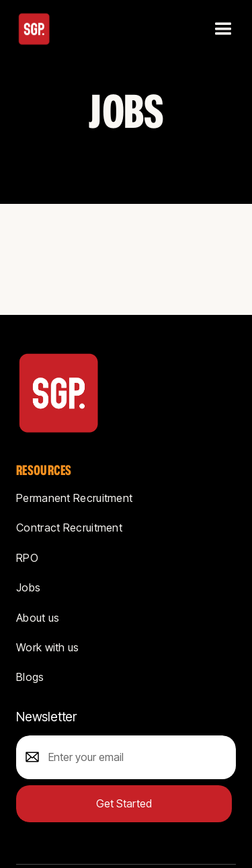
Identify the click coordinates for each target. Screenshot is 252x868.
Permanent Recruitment (74, 498)
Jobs (28, 587)
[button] (222, 29)
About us (38, 618)
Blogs (30, 677)
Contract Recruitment (69, 528)
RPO (27, 558)
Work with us (48, 647)
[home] (34, 29)
